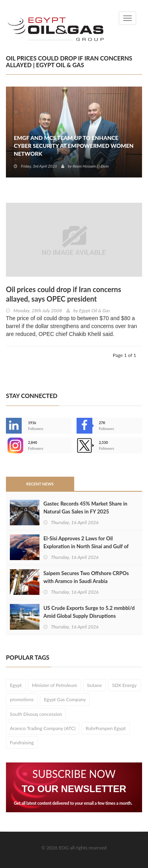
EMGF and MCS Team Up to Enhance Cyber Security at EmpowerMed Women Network (74, 146)
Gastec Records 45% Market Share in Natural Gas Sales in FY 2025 (85, 508)
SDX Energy (125, 685)
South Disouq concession (36, 714)
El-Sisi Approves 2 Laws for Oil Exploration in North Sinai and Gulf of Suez (86, 546)
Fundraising (22, 743)
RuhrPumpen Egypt (106, 728)
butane (95, 685)
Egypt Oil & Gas (94, 310)
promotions (22, 699)
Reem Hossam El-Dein (91, 166)
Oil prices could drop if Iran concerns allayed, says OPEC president (64, 294)
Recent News (40, 484)
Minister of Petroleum (54, 685)
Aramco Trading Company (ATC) (43, 728)
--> (14, 445)
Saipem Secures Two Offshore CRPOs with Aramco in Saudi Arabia (86, 577)
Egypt (16, 685)
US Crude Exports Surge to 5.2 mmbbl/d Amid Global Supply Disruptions (89, 612)
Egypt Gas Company (65, 699)
